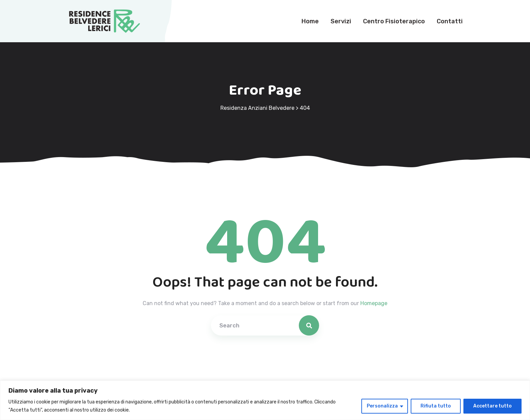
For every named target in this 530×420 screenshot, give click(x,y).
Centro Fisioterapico (394, 21)
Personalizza (382, 406)
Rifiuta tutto (436, 406)
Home (310, 21)
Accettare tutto (492, 406)
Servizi (341, 21)
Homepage (374, 303)
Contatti (450, 21)
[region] (265, 400)
